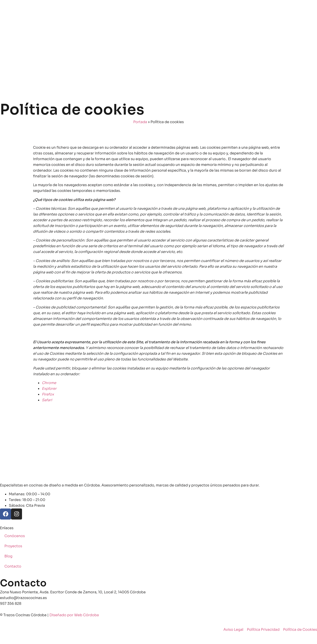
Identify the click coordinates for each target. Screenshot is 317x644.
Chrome (49, 383)
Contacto (13, 566)
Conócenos (15, 536)
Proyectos (13, 546)
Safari (47, 400)
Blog (8, 556)
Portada (140, 122)
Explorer (49, 389)
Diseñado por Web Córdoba (74, 615)
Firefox (48, 394)
